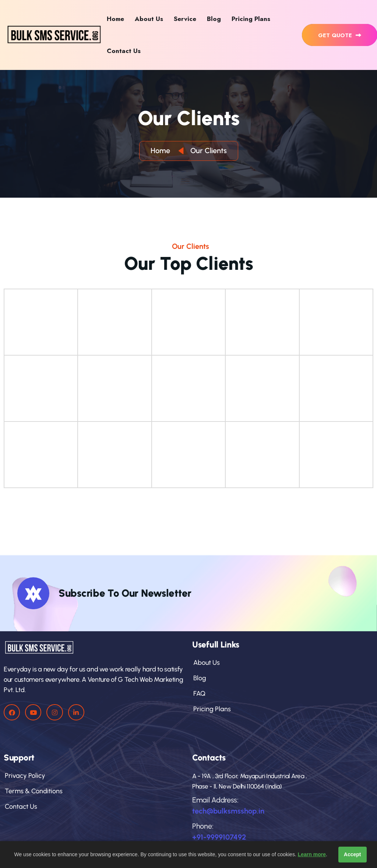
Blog (214, 19)
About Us (149, 19)
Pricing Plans (251, 19)
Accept (353, 854)
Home (115, 19)
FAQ (199, 694)
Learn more (312, 854)
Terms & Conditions (33, 791)
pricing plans (212, 709)
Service (185, 19)
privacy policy (24, 776)
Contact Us (124, 51)
